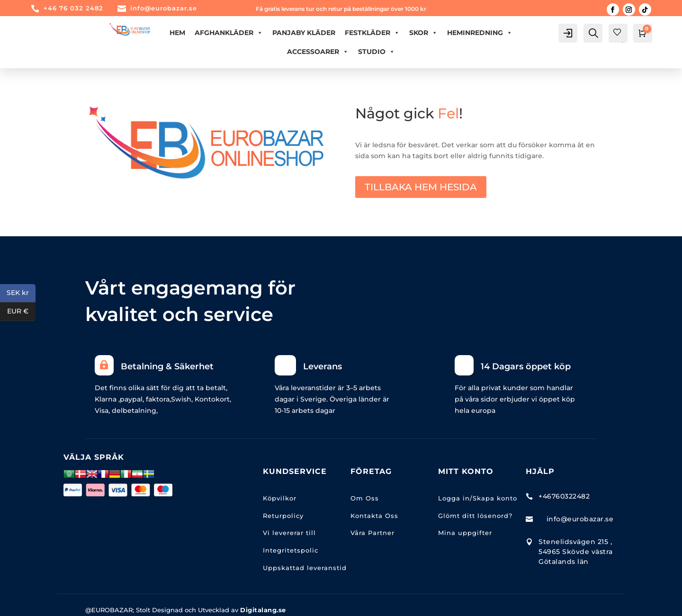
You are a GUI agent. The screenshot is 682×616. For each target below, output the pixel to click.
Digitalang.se (263, 610)
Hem (177, 33)
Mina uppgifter (465, 533)
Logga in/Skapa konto (478, 498)
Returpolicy (283, 516)
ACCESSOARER (318, 52)
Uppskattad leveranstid (305, 568)
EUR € (21, 312)
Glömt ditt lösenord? (475, 516)
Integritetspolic (291, 550)
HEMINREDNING (480, 33)
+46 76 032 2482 (73, 8)
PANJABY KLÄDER (304, 33)
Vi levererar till (289, 533)
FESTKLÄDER (372, 33)
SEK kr (21, 293)
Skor (423, 33)
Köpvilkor (280, 498)
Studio (377, 52)
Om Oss (365, 498)
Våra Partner (372, 533)
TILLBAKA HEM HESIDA (421, 187)
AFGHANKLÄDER (229, 33)
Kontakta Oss (374, 516)
